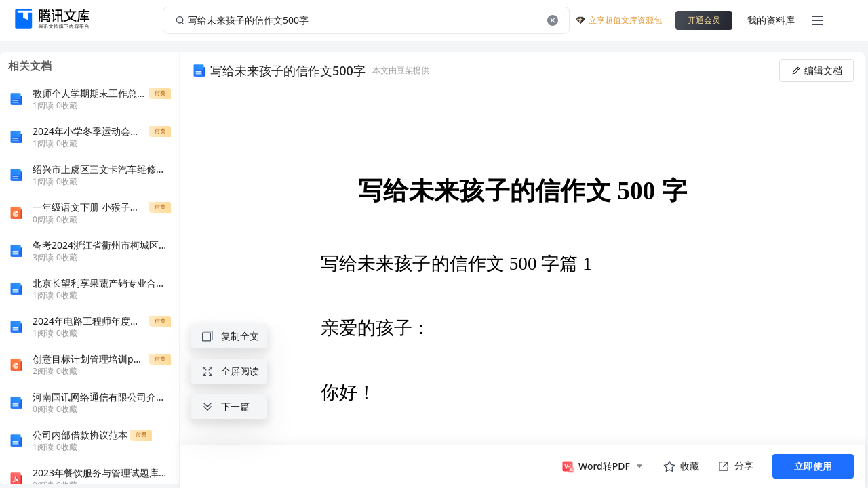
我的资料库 (771, 20)
